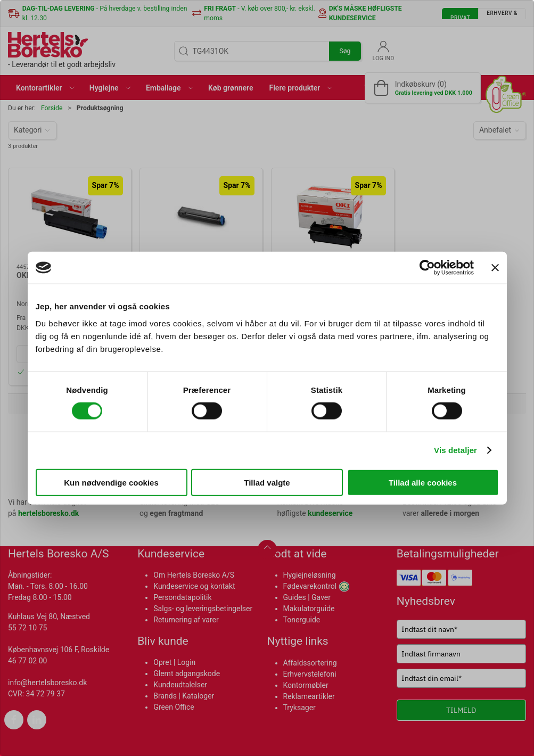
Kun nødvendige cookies (111, 482)
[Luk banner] (495, 268)
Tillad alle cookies (423, 482)
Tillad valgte (267, 482)
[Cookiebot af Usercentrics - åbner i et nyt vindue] (427, 268)
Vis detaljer (455, 450)
